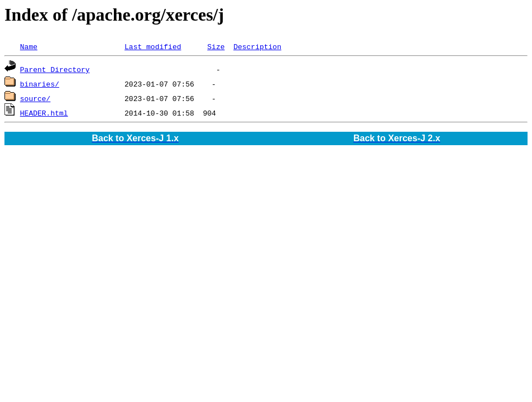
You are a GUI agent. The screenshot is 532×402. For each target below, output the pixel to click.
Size (216, 46)
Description (257, 46)
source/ (35, 98)
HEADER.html (44, 113)
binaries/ (40, 84)
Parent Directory (55, 69)
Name (29, 46)
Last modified (153, 46)
